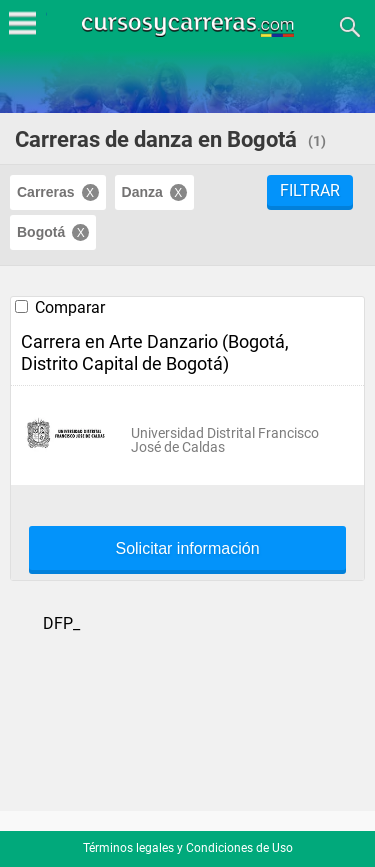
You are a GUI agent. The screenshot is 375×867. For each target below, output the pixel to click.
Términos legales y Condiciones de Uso (188, 848)
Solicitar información (187, 549)
